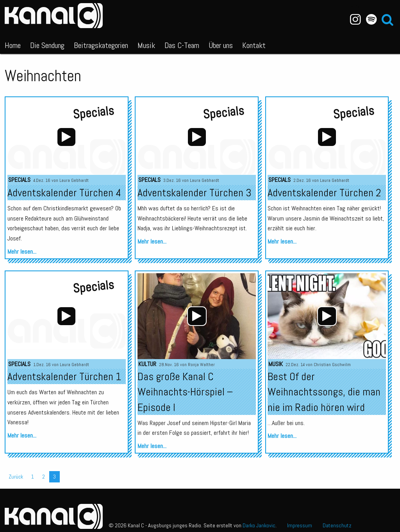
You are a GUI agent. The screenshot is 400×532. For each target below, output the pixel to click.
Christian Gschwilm (332, 365)
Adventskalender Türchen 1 (64, 376)
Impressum (300, 525)
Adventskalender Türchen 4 (64, 193)
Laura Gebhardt (74, 180)
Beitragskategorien (101, 45)
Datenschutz (337, 525)
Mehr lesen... (22, 252)
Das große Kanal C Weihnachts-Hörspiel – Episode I (185, 392)
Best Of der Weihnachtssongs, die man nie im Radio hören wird (324, 392)
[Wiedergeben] (197, 316)
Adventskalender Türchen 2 (324, 193)
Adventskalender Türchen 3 (195, 193)
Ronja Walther (201, 365)
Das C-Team (182, 45)
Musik (146, 45)
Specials (19, 180)
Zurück (16, 477)
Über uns (221, 45)
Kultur (147, 364)
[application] (197, 316)
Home (13, 45)
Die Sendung (47, 45)
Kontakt (254, 45)
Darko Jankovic (259, 525)
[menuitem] (13, 44)
